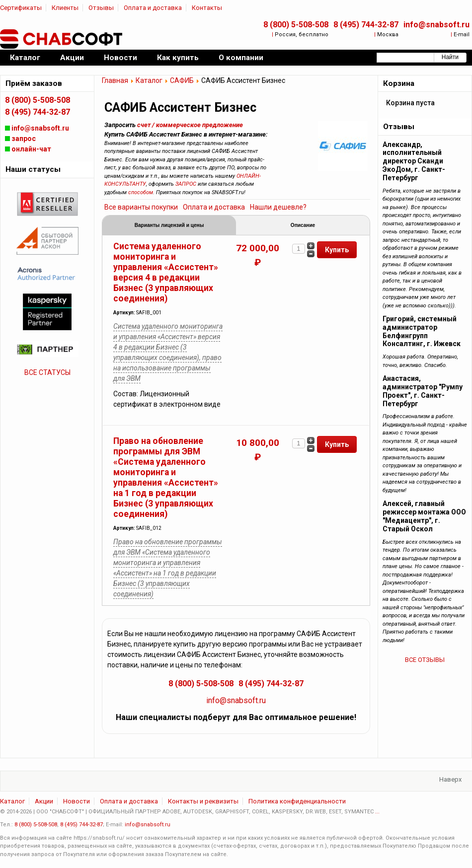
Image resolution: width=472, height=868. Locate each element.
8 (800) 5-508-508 (296, 25)
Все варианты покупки (141, 207)
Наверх (450, 781)
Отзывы (101, 8)
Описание (303, 226)
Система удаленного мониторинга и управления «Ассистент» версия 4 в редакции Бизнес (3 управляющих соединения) (166, 274)
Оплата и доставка (153, 8)
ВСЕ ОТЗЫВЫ (425, 660)
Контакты (207, 8)
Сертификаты (21, 8)
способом (141, 192)
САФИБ (182, 80)
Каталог (149, 80)
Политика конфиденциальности (297, 803)
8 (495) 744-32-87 (366, 25)
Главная (115, 80)
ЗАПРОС (186, 184)
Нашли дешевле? (278, 207)
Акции (44, 803)
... (377, 813)
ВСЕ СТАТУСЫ (47, 372)
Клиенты (65, 8)
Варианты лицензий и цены (169, 226)
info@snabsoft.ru (436, 25)
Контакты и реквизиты (203, 803)
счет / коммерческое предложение (190, 125)
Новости (77, 803)
